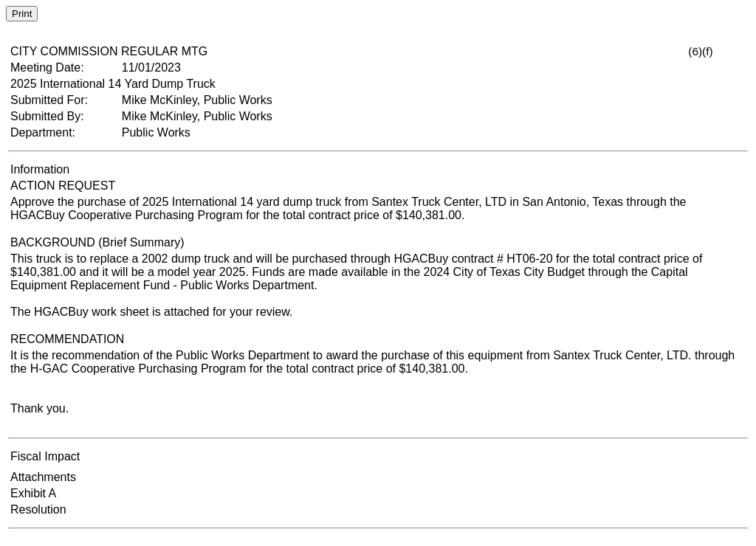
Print (22, 14)
